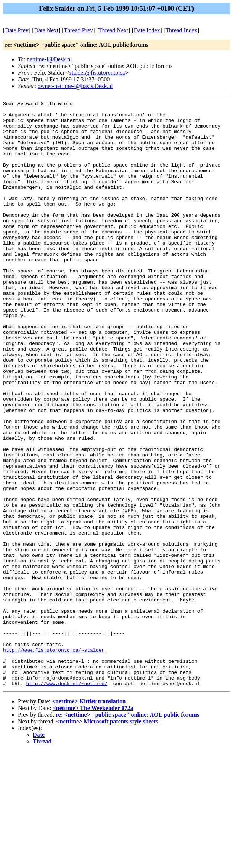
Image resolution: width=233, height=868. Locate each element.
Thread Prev (78, 30)
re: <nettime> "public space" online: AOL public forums (127, 832)
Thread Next (113, 30)
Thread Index (181, 30)
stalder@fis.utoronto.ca (97, 73)
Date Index (147, 30)
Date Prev (17, 30)
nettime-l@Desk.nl (49, 59)
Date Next (46, 30)
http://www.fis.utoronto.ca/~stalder (54, 760)
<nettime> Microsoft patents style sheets (107, 838)
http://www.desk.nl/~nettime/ (67, 800)
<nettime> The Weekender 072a (93, 825)
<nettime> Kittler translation (89, 818)
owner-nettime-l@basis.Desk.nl (75, 86)
